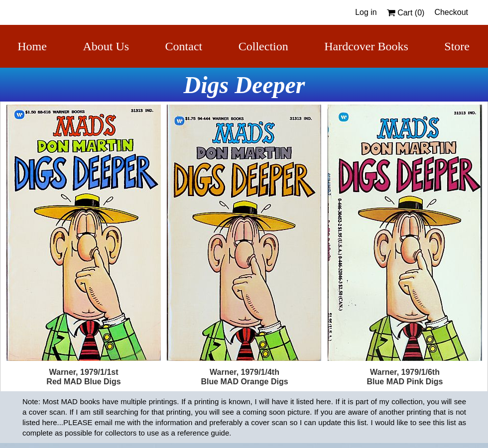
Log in (366, 12)
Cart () (406, 13)
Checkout (451, 12)
